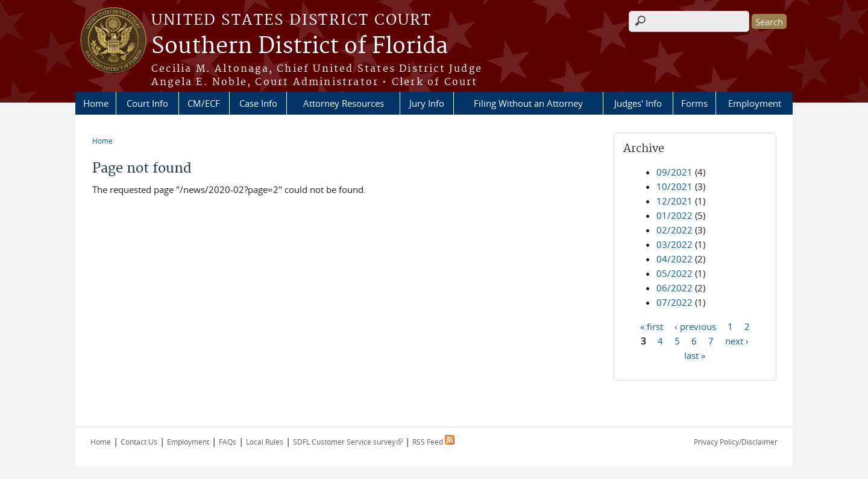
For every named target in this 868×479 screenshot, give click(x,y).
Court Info (147, 103)
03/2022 (675, 244)
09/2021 (675, 172)
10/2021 (675, 186)
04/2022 (675, 259)
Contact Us (139, 442)
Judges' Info (638, 103)
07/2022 (675, 302)
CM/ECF (204, 103)
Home (96, 103)
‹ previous (695, 326)
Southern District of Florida (300, 46)
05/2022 (675, 273)
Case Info (258, 103)
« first (652, 326)
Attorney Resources (344, 103)
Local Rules (265, 442)
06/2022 (675, 288)
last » (695, 355)
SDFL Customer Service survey (348, 442)
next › (737, 340)
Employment (755, 103)
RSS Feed (433, 442)
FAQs (228, 442)
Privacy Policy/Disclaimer (736, 442)
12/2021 (675, 201)
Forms (694, 103)
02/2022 (675, 230)
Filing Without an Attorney (528, 103)
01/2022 (675, 215)
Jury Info (427, 103)
